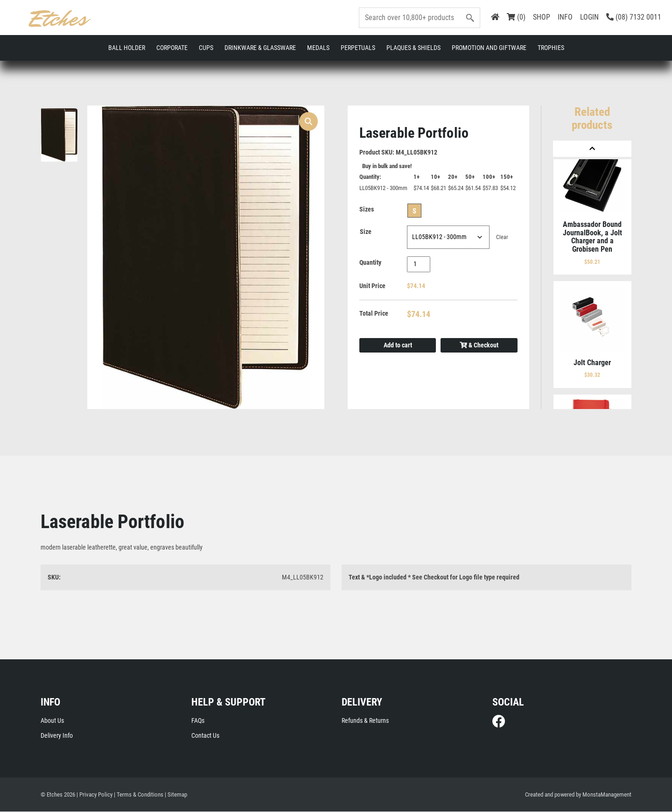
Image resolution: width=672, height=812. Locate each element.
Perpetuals (358, 48)
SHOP (542, 17)
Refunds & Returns (365, 721)
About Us (52, 721)
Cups (206, 48)
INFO (565, 17)
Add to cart (398, 346)
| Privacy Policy (94, 795)
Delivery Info (57, 736)
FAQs (198, 721)
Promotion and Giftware (489, 48)
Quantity (370, 263)
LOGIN (589, 17)
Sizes (367, 210)
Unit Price (372, 287)
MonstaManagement (607, 795)
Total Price (374, 314)
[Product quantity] (419, 265)
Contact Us (205, 736)
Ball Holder (127, 48)
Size (366, 233)
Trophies (551, 48)
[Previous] (592, 149)
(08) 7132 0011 (634, 17)
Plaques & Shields (413, 48)
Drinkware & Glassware (260, 48)
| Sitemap (176, 795)
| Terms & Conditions (139, 795)
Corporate (172, 48)
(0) (516, 17)
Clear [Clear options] (502, 238)
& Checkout (479, 346)
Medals (318, 48)
